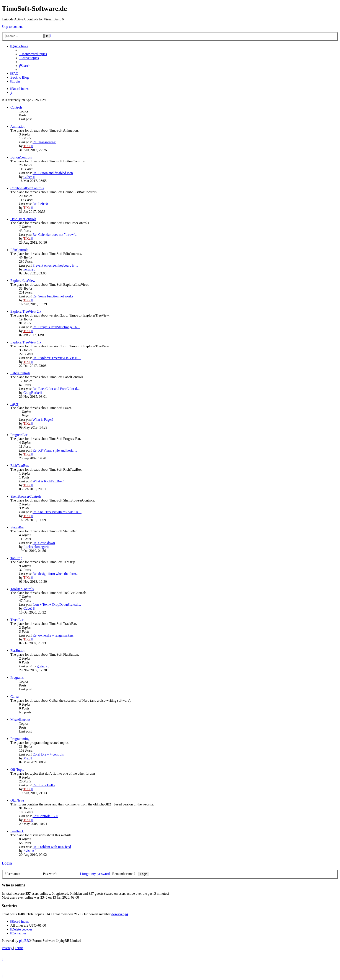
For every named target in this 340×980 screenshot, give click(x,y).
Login (7, 863)
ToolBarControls (22, 589)
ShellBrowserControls (26, 496)
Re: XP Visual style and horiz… (55, 450)
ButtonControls (21, 157)
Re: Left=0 (40, 204)
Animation (18, 126)
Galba (15, 697)
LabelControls (20, 373)
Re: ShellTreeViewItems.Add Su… (57, 512)
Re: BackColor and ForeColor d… (56, 389)
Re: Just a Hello (44, 785)
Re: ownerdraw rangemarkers (53, 635)
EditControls (19, 250)
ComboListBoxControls (27, 188)
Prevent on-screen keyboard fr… (55, 265)
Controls (16, 107)
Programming (20, 739)
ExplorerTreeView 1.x (26, 342)
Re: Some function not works (53, 296)
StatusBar (17, 527)
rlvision (29, 851)
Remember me (125, 874)
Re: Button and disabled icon (53, 173)
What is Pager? (43, 420)
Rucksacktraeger (35, 547)
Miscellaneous (20, 720)
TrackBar (17, 620)
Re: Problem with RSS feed (52, 847)
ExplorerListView (23, 281)
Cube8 (28, 177)
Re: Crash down (44, 543)
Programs (17, 677)
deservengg (120, 914)
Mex (27, 758)
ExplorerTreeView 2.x (26, 311)
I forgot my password (95, 874)
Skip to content (12, 27)
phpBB (24, 941)
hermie (28, 269)
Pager (14, 404)
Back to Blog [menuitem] (20, 77)
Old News (17, 800)
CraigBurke (32, 393)
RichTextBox (20, 466)
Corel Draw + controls (48, 754)
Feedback (17, 831)
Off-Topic (17, 770)
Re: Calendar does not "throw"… (56, 235)
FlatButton (18, 651)
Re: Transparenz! (44, 142)
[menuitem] (33, 54)
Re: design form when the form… (56, 574)
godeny (42, 666)
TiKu (27, 146)
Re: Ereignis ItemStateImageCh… (56, 327)
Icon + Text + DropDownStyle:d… (57, 605)
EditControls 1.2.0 (45, 816)
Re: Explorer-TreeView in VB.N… (57, 358)
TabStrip (16, 558)
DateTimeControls (23, 219)
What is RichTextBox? (48, 481)
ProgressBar (19, 435)
